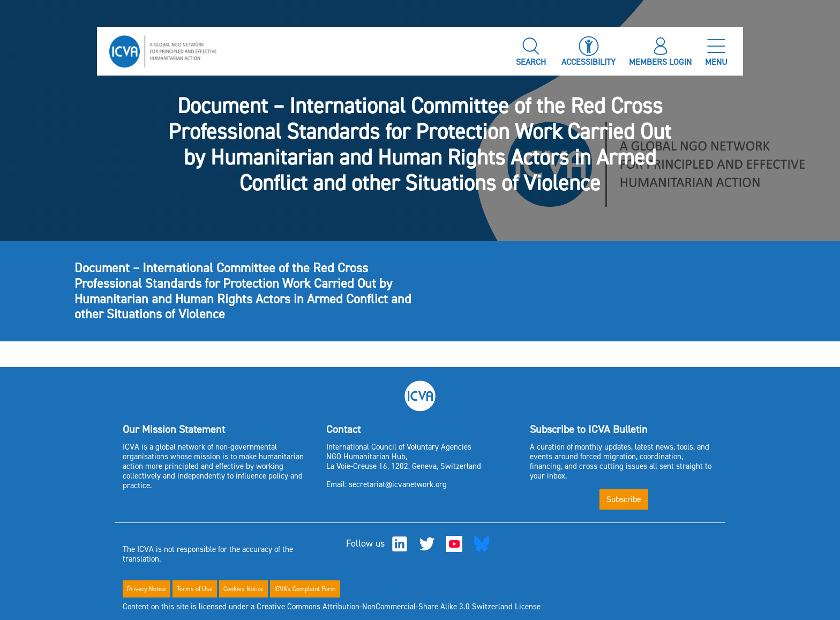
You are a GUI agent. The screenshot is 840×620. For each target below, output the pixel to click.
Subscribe (624, 499)
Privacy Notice (147, 589)
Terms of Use (195, 589)
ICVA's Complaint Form (305, 589)
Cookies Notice (243, 589)
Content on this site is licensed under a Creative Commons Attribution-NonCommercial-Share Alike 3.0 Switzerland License (332, 607)
